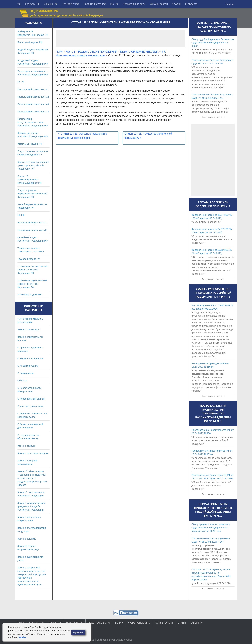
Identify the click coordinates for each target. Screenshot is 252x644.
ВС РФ (114, 4)
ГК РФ (21, 82)
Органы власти (159, 4)
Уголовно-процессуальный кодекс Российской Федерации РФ (32, 284)
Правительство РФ (95, 4)
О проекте (191, 4)
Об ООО (22, 381)
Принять (78, 632)
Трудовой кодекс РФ (29, 259)
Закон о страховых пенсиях (33, 453)
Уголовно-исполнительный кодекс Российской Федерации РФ (32, 270)
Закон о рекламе (27, 539)
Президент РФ (70, 4)
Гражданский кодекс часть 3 (33, 104)
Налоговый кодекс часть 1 (32, 223)
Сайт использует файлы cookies (114, 640)
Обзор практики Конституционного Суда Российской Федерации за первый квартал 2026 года (211, 528)
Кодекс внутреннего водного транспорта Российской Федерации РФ (33, 165)
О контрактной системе (30, 406)
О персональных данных (31, 399)
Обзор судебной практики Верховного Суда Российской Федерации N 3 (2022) (213, 43)
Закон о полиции (27, 446)
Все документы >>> (213, 117)
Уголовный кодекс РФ (29, 295)
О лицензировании (28, 366)
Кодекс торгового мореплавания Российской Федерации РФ (32, 194)
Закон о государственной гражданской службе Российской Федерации (31, 506)
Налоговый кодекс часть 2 (32, 230)
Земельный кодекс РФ (30, 144)
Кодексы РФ (32, 4)
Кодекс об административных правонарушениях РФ (29, 179)
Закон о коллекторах (29, 329)
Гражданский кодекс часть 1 (33, 89)
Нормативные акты (134, 4)
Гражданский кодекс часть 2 (33, 97)
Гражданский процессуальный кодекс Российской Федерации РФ (33, 122)
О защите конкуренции (30, 358)
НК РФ (21, 215)
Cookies (22, 637)
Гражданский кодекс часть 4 (33, 111)
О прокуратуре (26, 373)
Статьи (176, 4)
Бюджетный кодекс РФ (30, 42)
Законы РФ (51, 4)
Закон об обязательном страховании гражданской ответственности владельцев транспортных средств (32, 478)
